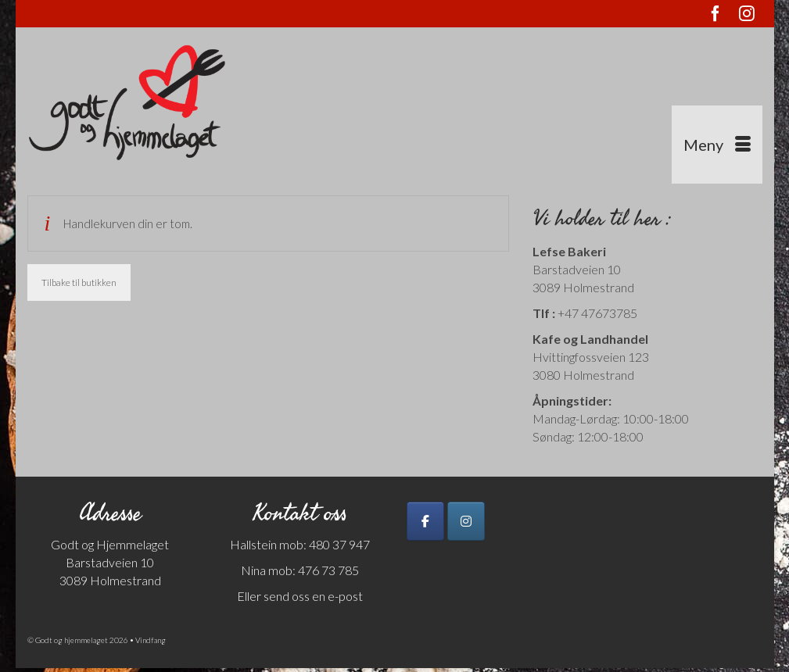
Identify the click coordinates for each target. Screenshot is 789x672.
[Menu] (717, 145)
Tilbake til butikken (79, 282)
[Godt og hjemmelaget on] (507, 521)
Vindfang (151, 640)
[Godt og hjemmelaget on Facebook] (425, 521)
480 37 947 (338, 544)
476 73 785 (328, 570)
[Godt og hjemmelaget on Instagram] (466, 521)
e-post (345, 596)
